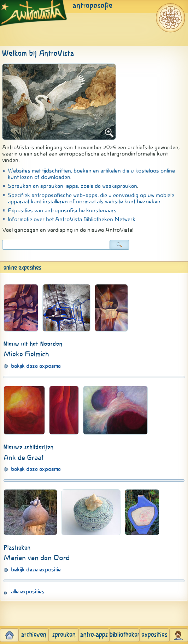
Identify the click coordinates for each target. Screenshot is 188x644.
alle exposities (28, 592)
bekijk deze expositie (36, 366)
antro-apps (94, 635)
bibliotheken (124, 635)
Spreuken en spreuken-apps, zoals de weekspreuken (72, 186)
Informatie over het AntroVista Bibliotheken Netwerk (72, 219)
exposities (154, 635)
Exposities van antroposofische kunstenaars (62, 210)
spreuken (64, 635)
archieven (34, 635)
